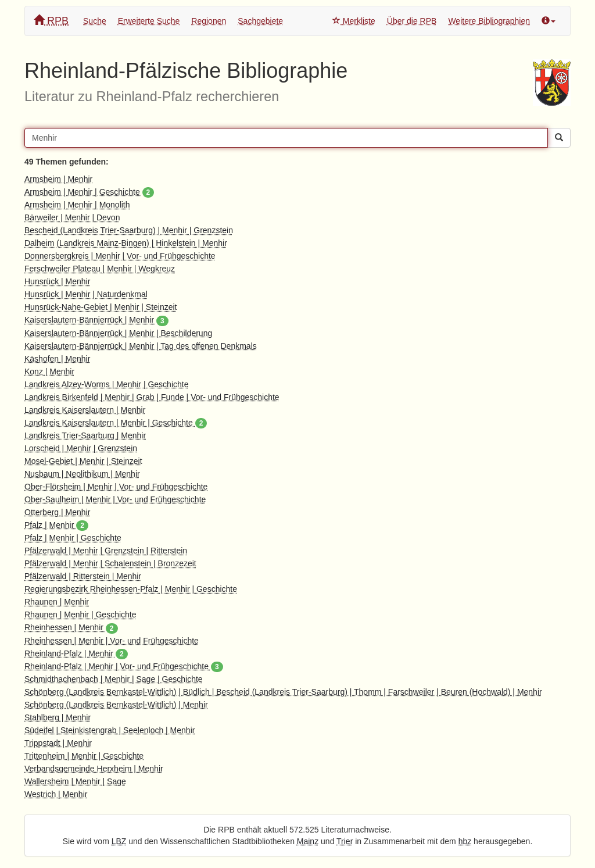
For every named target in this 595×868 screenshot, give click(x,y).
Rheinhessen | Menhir (71, 627)
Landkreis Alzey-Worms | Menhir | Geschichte (106, 384)
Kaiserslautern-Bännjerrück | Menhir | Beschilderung (118, 333)
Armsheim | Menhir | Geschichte (89, 192)
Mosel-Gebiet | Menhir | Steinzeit (83, 461)
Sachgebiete (260, 21)
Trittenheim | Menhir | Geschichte (84, 756)
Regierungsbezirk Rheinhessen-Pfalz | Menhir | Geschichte (131, 589)
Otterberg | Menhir (57, 512)
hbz (465, 841)
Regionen (209, 21)
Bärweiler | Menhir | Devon (72, 217)
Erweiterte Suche (149, 21)
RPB (51, 21)
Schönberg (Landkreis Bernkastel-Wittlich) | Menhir (116, 705)
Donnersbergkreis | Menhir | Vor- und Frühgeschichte (120, 256)
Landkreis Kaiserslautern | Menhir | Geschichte (116, 423)
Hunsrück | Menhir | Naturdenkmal (86, 294)
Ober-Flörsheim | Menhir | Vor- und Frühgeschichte (116, 487)
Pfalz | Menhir (56, 525)
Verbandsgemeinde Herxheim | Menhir (94, 769)
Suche (95, 21)
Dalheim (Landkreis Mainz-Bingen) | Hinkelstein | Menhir (126, 243)
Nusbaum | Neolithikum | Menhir (82, 474)
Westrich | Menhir (56, 794)
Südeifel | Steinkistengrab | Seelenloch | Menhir (110, 730)
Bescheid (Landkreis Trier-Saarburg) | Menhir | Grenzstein (129, 230)
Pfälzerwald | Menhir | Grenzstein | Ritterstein (106, 551)
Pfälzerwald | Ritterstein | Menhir (83, 576)
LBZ (119, 841)
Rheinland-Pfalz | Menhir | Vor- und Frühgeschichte (124, 666)
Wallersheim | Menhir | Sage (75, 781)
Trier (345, 841)
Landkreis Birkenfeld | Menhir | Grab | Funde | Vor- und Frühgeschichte (152, 397)
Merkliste (354, 21)
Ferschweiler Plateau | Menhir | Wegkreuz (100, 269)
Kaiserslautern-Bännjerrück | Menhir (96, 320)
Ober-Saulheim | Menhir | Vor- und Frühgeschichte (115, 499)
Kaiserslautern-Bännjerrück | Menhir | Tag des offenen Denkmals (141, 346)
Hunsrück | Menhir (57, 281)
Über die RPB (412, 21)
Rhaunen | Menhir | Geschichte (80, 615)
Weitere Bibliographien (489, 21)
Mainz (308, 841)
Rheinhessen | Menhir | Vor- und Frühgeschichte (112, 641)
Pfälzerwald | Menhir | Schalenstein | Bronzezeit (110, 563)
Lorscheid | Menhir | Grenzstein (81, 448)
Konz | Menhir (49, 372)
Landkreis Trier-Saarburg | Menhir (85, 435)
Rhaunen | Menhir (57, 602)
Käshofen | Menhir (57, 359)
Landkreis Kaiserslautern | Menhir (85, 410)
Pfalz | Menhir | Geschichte (73, 538)
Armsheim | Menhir (58, 179)
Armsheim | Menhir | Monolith (77, 205)
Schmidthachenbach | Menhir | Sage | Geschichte (114, 679)
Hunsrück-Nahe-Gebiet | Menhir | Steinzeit (101, 307)
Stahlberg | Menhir (58, 717)
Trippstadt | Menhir (58, 743)
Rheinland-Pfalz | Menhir (76, 653)
